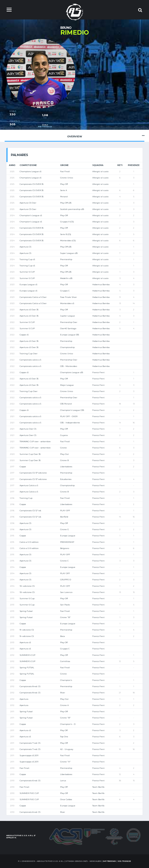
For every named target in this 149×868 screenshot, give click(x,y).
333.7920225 (124, 861)
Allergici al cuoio (100, 171)
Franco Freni (98, 372)
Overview (74, 136)
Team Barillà (98, 787)
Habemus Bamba (101, 285)
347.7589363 (109, 861)
